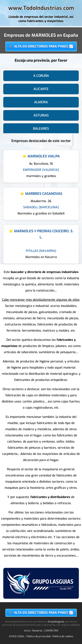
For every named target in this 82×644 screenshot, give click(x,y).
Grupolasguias (56, 622)
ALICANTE (41, 89)
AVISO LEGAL (17, 636)
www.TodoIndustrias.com (41, 8)
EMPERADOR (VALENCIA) (41, 170)
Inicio (27, 631)
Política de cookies (63, 636)
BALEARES (41, 129)
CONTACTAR (51, 631)
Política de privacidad (38, 636)
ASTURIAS (41, 115)
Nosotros (37, 631)
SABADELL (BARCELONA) (41, 207)
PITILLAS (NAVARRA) (41, 251)
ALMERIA (41, 102)
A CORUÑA (41, 76)
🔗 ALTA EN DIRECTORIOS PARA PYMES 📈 (41, 46)
